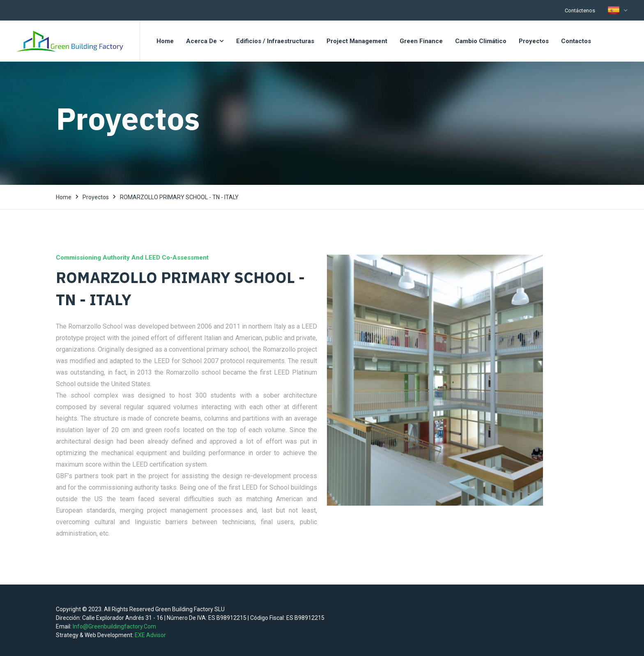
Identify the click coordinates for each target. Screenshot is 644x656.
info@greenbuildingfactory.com (114, 626)
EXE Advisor (150, 635)
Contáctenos (580, 10)
